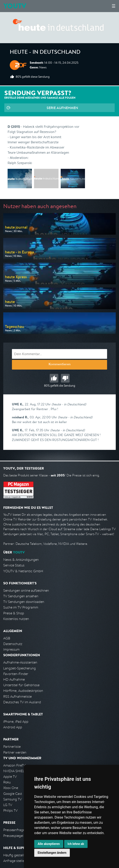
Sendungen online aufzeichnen (26, 591)
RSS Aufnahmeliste (17, 696)
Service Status (14, 565)
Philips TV (10, 810)
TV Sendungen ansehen (21, 596)
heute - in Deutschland (45, 53)
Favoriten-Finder (16, 674)
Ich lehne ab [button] (76, 844)
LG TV (8, 805)
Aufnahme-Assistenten (20, 662)
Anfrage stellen (15, 861)
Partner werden (15, 752)
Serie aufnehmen (62, 108)
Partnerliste (12, 747)
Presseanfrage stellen (19, 830)
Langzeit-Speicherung (20, 668)
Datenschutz (13, 644)
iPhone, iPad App (16, 722)
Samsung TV (12, 799)
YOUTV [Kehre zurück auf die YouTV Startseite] (15, 6)
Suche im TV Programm (21, 607)
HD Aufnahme (14, 679)
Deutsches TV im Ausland (22, 702)
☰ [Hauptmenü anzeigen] (114, 6)
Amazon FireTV (14, 765)
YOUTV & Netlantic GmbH (23, 571)
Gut (54, 378)
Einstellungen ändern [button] (52, 853)
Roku (7, 782)
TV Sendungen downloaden (24, 602)
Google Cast (13, 794)
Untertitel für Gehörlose (21, 685)
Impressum (11, 649)
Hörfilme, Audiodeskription (23, 691)
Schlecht (65, 378)
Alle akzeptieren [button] (49, 844)
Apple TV (10, 777)
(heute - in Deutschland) (69, 404)
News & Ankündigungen (21, 560)
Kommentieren (60, 365)
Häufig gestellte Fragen (21, 855)
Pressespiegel (13, 836)
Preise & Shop (14, 613)
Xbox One (11, 788)
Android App (13, 727)
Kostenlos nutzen (16, 619)
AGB (7, 638)
